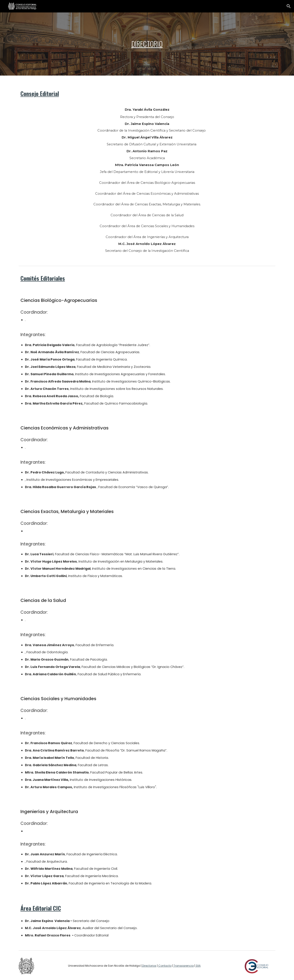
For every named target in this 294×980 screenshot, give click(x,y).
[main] (147, 44)
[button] (289, 6)
